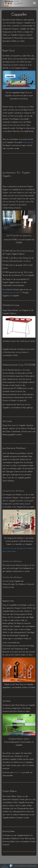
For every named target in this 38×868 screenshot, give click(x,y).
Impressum (17, 866)
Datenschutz (26, 866)
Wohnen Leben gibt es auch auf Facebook (11, 866)
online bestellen (28, 142)
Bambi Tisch (18, 773)
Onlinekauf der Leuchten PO (12, 293)
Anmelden (34, 866)
